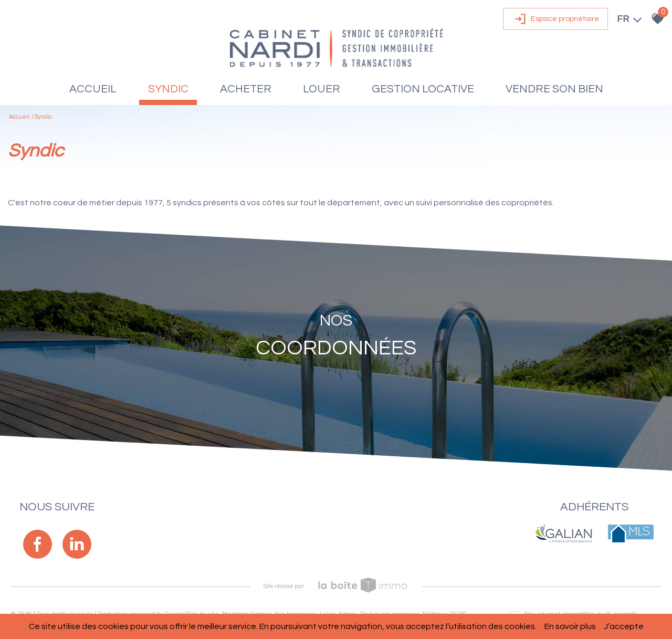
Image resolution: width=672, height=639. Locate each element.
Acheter (246, 89)
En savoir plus (570, 626)
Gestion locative (423, 89)
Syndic (168, 89)
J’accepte (624, 626)
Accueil (93, 89)
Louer (322, 89)
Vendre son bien (554, 89)
